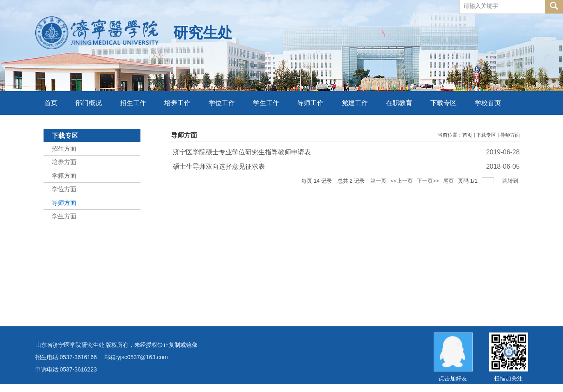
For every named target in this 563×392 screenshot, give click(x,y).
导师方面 (510, 135)
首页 (467, 135)
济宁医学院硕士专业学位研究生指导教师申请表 (242, 152)
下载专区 (486, 135)
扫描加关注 (508, 378)
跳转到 (511, 181)
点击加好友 (453, 378)
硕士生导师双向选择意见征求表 (219, 166)
